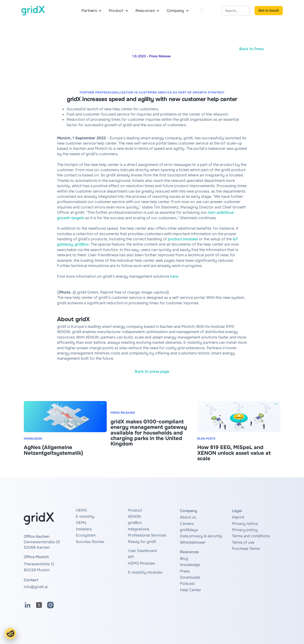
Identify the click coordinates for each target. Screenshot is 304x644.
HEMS (81, 510)
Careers (187, 524)
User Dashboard (142, 551)
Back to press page (152, 371)
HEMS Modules (141, 563)
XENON (134, 516)
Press (185, 571)
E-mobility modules (145, 572)
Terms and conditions (251, 536)
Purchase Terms (246, 549)
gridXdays (189, 530)
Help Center (191, 590)
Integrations (139, 529)
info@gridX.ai (36, 587)
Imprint (238, 517)
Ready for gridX (142, 542)
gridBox (135, 523)
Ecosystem (86, 535)
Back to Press (252, 49)
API (131, 557)
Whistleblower (193, 542)
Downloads (190, 577)
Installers (84, 529)
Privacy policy (245, 530)
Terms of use (243, 542)
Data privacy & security (201, 536)
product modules (183, 239)
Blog (184, 559)
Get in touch (269, 10)
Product (135, 510)
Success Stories (90, 542)
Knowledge (190, 565)
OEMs (81, 523)
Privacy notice (245, 524)
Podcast (187, 583)
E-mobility (85, 516)
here (174, 276)
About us (188, 517)
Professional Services (147, 535)
